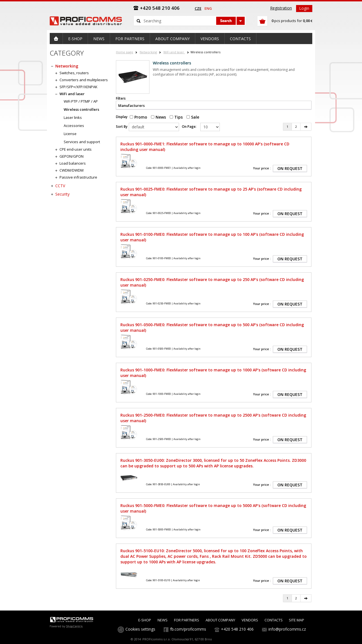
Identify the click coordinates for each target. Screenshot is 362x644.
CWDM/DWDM (72, 170)
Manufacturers (131, 105)
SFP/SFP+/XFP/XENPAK (78, 87)
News (158, 117)
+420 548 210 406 (237, 629)
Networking (148, 52)
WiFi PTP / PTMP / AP (81, 101)
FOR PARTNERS (187, 620)
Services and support (82, 142)
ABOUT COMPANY (220, 620)
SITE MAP (296, 620)
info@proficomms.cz (287, 629)
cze (198, 8)
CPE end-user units (76, 149)
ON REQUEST (290, 168)
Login (304, 8)
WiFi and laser (174, 52)
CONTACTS (274, 620)
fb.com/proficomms (188, 629)
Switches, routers (74, 73)
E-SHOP (145, 620)
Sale (193, 117)
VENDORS (250, 620)
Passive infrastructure (78, 177)
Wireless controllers (81, 109)
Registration (281, 8)
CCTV (60, 186)
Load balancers (73, 163)
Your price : (262, 168)
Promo (138, 117)
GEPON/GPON (72, 156)
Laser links (73, 117)
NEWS (163, 620)
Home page (125, 52)
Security (62, 194)
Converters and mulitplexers (84, 80)
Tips (176, 117)
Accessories (74, 126)
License (70, 134)
